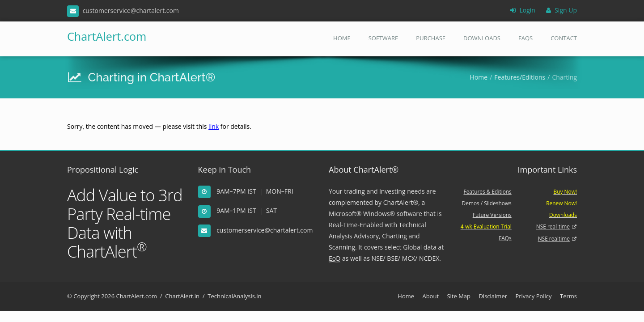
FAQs (525, 38)
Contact (564, 38)
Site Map (459, 296)
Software (383, 38)
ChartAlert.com (104, 36)
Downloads (482, 38)
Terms (568, 296)
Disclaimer (493, 296)
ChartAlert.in (182, 296)
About (430, 296)
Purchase (431, 38)
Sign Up (561, 10)
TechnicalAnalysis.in (234, 296)
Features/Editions (520, 77)
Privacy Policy (533, 296)
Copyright (87, 296)
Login (523, 10)
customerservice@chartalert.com (265, 230)
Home (342, 38)
